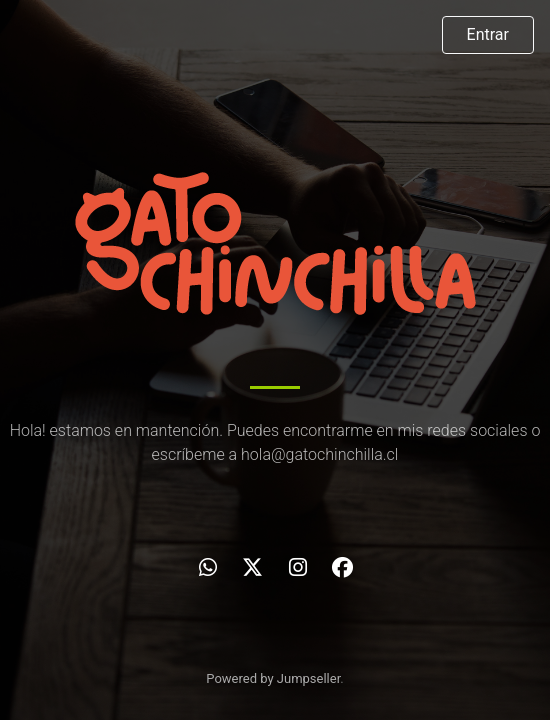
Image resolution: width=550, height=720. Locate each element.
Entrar (488, 34)
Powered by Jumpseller (273, 678)
